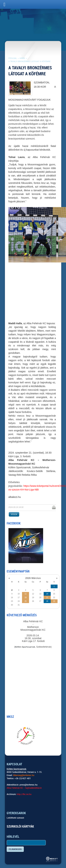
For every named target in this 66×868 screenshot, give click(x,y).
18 (26, 598)
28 (47, 601)
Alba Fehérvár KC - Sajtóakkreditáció (24, 788)
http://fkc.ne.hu (24, 794)
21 (47, 598)
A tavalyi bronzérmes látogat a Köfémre (29, 61)
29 (54, 601)
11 (26, 594)
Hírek (22, 58)
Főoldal (13, 58)
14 (47, 594)
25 (26, 601)
